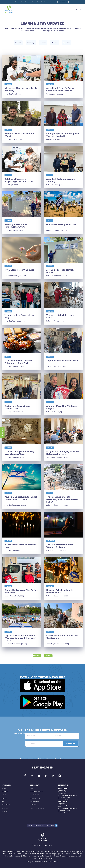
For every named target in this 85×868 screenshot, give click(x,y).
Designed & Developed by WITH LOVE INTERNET (42, 862)
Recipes (8, 357)
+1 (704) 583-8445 (65, 797)
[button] (80, 9)
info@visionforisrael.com (68, 795)
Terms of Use (45, 759)
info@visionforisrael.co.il (68, 809)
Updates (8, 84)
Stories (8, 130)
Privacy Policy (60, 759)
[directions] (71, 744)
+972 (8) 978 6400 (65, 810)
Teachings (51, 541)
